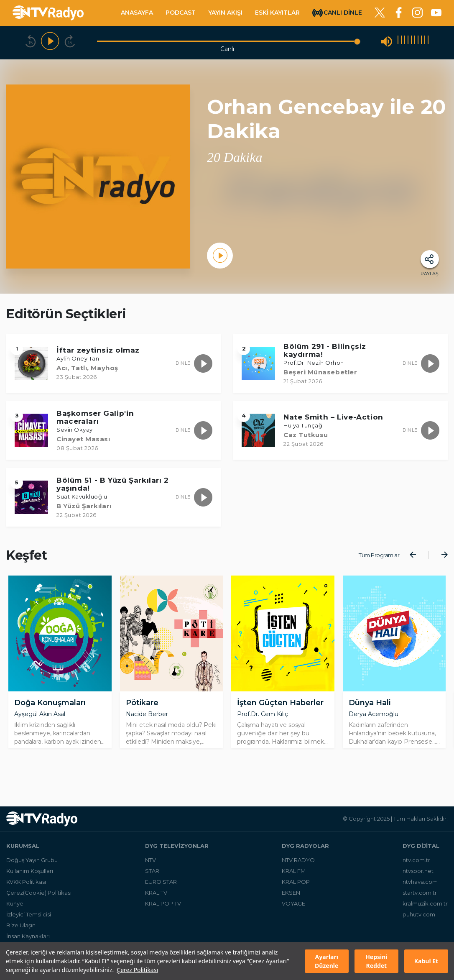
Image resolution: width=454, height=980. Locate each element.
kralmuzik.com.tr (425, 910)
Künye (15, 910)
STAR (152, 877)
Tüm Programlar (379, 555)
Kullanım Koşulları (30, 877)
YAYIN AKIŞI (225, 13)
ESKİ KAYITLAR (277, 13)
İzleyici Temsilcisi (29, 921)
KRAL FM (294, 877)
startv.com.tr (420, 899)
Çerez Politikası (137, 970)
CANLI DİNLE (343, 12)
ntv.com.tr (416, 866)
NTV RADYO (298, 866)
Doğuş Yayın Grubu (32, 866)
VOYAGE (293, 910)
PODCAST (181, 13)
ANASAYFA (137, 13)
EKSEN (291, 899)
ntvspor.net (418, 877)
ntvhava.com (420, 888)
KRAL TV (156, 899)
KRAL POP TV (163, 910)
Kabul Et (426, 961)
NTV (150, 866)
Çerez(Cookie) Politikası (39, 899)
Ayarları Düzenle (326, 961)
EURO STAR (161, 888)
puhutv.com (419, 921)
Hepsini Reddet (376, 961)
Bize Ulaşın (21, 931)
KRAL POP (296, 888)
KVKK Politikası (26, 888)
